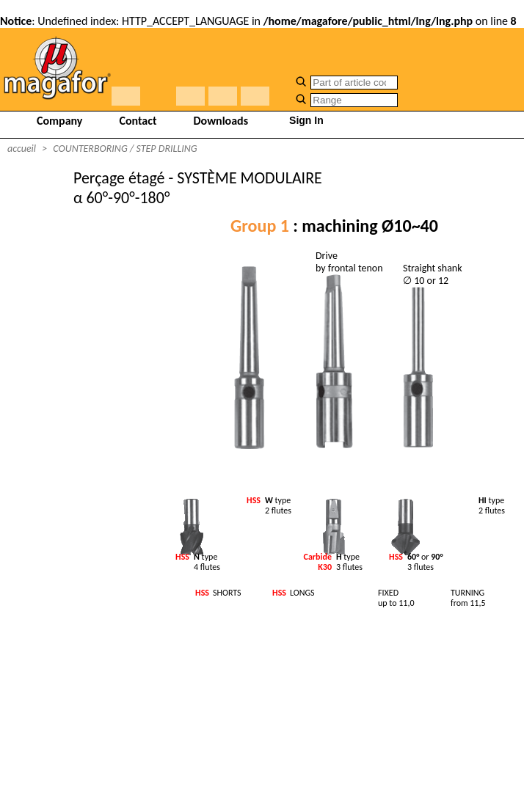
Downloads (221, 121)
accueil (22, 149)
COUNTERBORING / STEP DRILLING (125, 149)
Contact (138, 121)
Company (59, 121)
